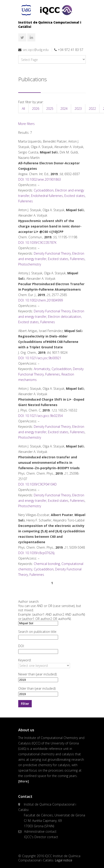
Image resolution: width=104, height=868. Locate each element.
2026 (36, 109)
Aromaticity (42, 369)
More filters (26, 124)
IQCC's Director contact (41, 837)
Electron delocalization (64, 317)
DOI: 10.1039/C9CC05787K (37, 243)
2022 (92, 109)
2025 (50, 109)
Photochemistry (30, 264)
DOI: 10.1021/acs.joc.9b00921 (40, 358)
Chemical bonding (47, 564)
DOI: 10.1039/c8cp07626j (36, 553)
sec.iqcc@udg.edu (36, 50)
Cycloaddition (44, 190)
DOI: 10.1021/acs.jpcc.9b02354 (41, 416)
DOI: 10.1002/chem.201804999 (41, 300)
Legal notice (64, 860)
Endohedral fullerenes (47, 196)
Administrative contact (40, 831)
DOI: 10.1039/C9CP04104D (37, 484)
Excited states (75, 196)
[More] (24, 781)
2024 (64, 109)
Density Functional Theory (52, 253)
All (23, 109)
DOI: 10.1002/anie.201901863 (40, 179)
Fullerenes (26, 201)
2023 (78, 109)
